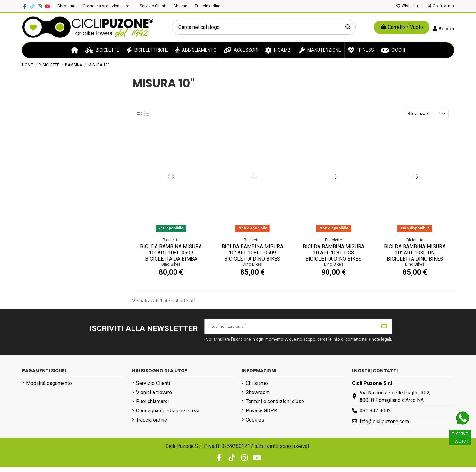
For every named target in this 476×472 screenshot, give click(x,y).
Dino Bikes (171, 266)
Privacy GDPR (261, 416)
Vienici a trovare (154, 397)
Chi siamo (67, 6)
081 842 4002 (375, 416)
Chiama (181, 6)
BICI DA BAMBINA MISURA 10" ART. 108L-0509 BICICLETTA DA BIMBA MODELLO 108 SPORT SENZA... (171, 261)
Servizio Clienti (153, 6)
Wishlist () (408, 6)
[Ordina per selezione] (412, 115)
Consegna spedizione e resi (108, 6)
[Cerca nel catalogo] (348, 27)
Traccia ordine (208, 6)
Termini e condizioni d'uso (275, 407)
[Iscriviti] (384, 330)
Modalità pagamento (49, 388)
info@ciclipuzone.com (384, 427)
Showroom (258, 397)
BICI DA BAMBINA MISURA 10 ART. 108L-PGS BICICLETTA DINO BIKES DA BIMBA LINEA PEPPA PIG (334, 261)
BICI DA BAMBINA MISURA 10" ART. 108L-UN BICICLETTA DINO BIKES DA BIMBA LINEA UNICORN (415, 261)
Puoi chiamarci (152, 407)
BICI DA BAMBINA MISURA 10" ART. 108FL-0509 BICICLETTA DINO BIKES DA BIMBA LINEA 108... (252, 257)
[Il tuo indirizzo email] (291, 330)
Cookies (255, 425)
